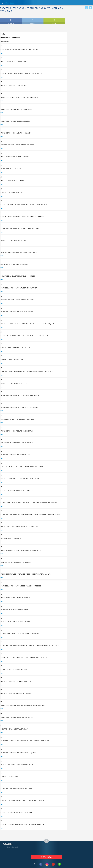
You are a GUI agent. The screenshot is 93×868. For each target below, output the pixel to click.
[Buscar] (91, 8)
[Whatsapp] (87, 8)
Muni (7, 3)
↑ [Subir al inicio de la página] (47, 841)
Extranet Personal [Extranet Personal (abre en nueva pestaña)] (12, 847)
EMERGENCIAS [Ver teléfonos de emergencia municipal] (46, 857)
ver (2, 53)
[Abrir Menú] (3, 3)
